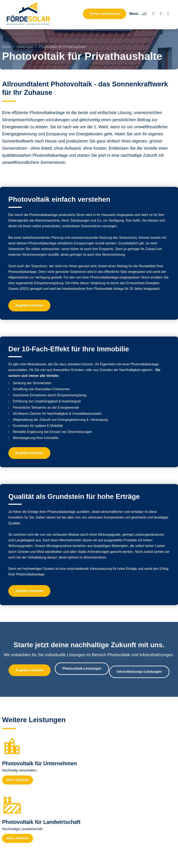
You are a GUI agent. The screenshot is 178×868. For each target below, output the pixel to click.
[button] (139, 14)
